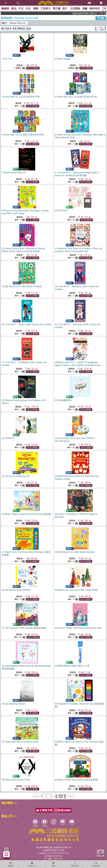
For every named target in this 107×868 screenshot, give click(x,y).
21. (8, 438)
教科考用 (95, 9)
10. (61, 211)
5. (23, 135)
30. (76, 590)
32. (78, 628)
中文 (21, 9)
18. (79, 365)
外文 (28, 9)
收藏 (53, 864)
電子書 (57, 9)
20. (64, 400)
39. (16, 780)
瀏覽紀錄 (75, 864)
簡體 (36, 9)
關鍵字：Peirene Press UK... (14, 23)
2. (63, 59)
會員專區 (96, 864)
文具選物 (75, 9)
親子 (65, 9)
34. (72, 666)
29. (16, 590)
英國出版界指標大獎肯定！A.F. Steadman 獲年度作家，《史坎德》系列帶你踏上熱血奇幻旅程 (94, 13)
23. (16, 476)
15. (27, 324)
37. (20, 742)
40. (76, 780)
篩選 (101, 18)
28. (75, 552)
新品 (14, 9)
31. (24, 628)
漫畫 (85, 9)
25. (26, 514)
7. (14, 173)
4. (76, 97)
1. (7, 59)
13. (22, 286)
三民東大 (45, 9)
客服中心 (32, 864)
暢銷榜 (5, 9)
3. (21, 97)
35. (13, 704)
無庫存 (18, 68)
